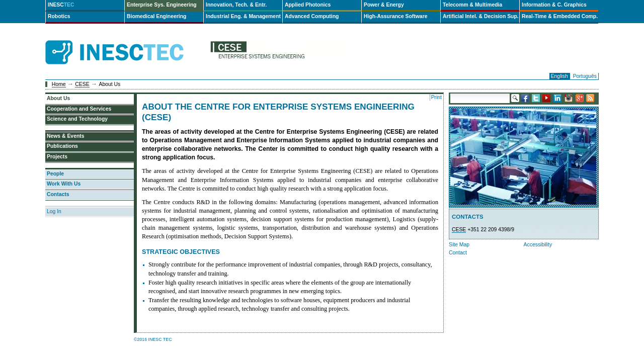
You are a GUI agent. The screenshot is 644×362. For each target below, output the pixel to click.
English (559, 76)
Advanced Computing (312, 16)
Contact (458, 253)
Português (585, 76)
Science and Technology (77, 119)
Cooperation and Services (79, 109)
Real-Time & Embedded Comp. (560, 16)
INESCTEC (126, 41)
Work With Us (64, 184)
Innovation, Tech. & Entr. (236, 5)
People (55, 174)
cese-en (278, 53)
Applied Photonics (308, 5)
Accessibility (538, 245)
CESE (82, 84)
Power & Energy (384, 5)
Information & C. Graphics (554, 5)
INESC (61, 5)
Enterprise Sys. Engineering (162, 5)
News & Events (66, 136)
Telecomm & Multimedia (472, 5)
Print (436, 97)
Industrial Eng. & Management (243, 16)
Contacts (58, 194)
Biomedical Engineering (156, 16)
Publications (62, 146)
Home (59, 84)
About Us (58, 98)
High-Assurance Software (395, 16)
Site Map (459, 245)
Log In (54, 211)
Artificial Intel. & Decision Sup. (481, 16)
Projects (57, 157)
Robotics (59, 16)
